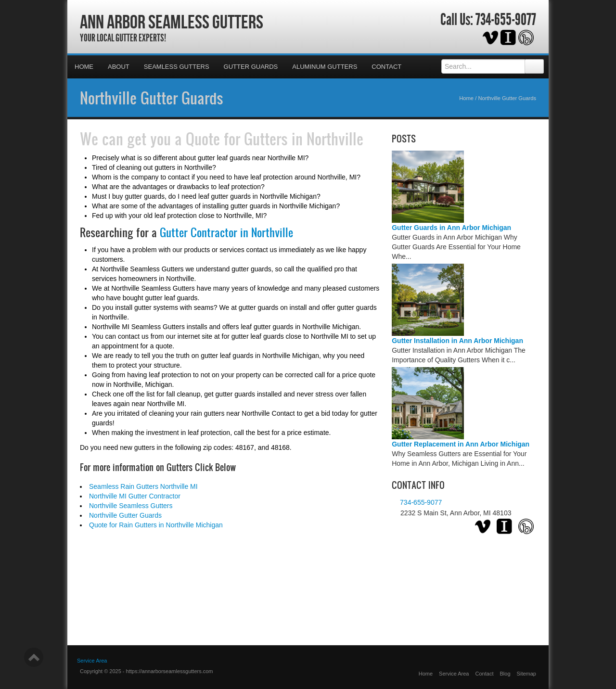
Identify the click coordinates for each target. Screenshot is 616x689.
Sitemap (526, 674)
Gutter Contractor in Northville (226, 232)
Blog (505, 674)
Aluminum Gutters (325, 67)
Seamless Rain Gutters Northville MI (143, 486)
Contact (386, 67)
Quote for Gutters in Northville (275, 139)
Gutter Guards (251, 67)
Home (84, 67)
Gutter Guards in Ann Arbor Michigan (451, 228)
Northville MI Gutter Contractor (135, 496)
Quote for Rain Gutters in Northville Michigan (156, 525)
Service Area (454, 674)
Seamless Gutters (177, 67)
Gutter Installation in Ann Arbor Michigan (457, 341)
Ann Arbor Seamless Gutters (172, 22)
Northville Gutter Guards (152, 98)
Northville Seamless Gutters (131, 506)
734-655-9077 (506, 20)
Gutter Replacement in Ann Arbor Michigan (461, 444)
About (119, 67)
